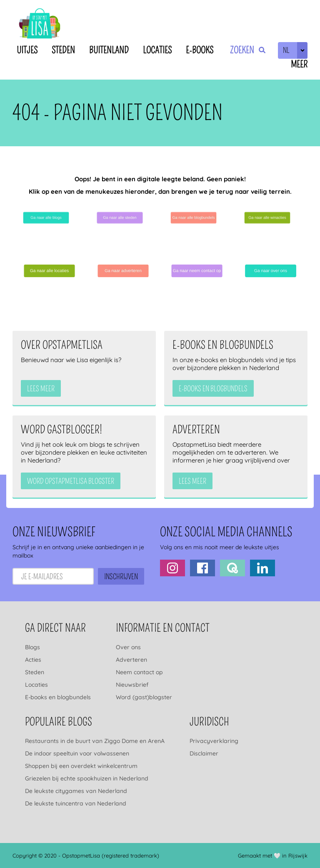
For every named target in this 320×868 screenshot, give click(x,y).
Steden (63, 50)
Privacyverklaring (214, 741)
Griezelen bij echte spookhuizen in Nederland (87, 778)
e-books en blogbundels (213, 389)
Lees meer (41, 389)
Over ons (128, 647)
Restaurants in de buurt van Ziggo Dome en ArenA (95, 741)
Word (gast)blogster (144, 697)
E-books (200, 50)
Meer (299, 64)
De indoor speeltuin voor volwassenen (77, 753)
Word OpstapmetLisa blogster (71, 481)
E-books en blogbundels (58, 697)
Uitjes (27, 50)
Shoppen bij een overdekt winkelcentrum (81, 766)
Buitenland (109, 50)
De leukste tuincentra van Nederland (76, 803)
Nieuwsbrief (132, 685)
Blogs (32, 647)
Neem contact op (139, 672)
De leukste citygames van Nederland (76, 791)
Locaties (157, 50)
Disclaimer (204, 753)
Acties (33, 660)
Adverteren (131, 660)
